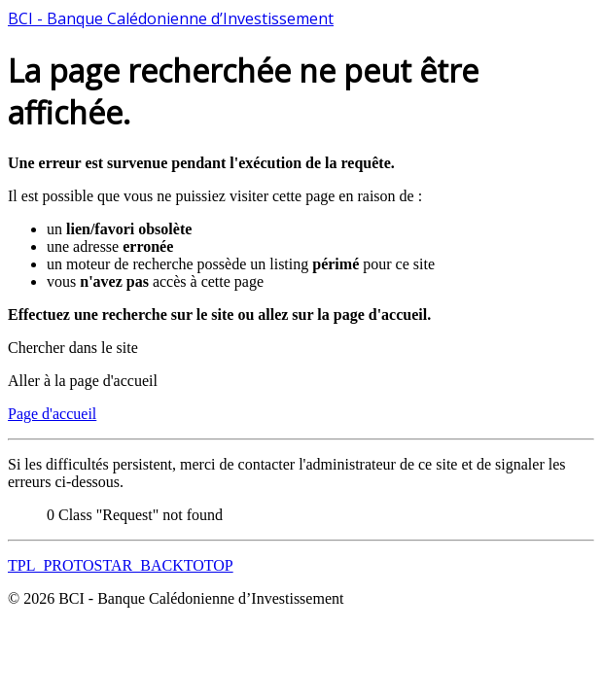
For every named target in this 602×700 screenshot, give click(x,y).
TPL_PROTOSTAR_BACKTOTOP (121, 565)
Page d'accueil (52, 414)
